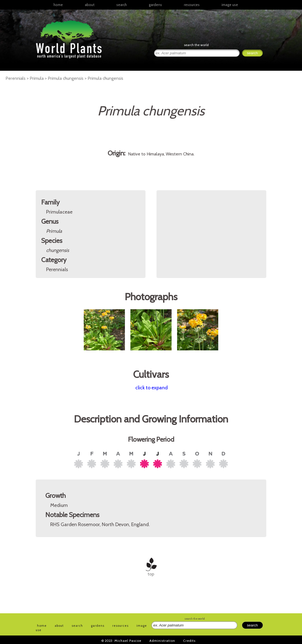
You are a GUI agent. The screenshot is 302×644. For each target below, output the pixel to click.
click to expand (152, 388)
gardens (155, 5)
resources (120, 626)
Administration (162, 641)
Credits (189, 641)
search (122, 5)
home (58, 5)
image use (230, 5)
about (90, 5)
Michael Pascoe (128, 641)
